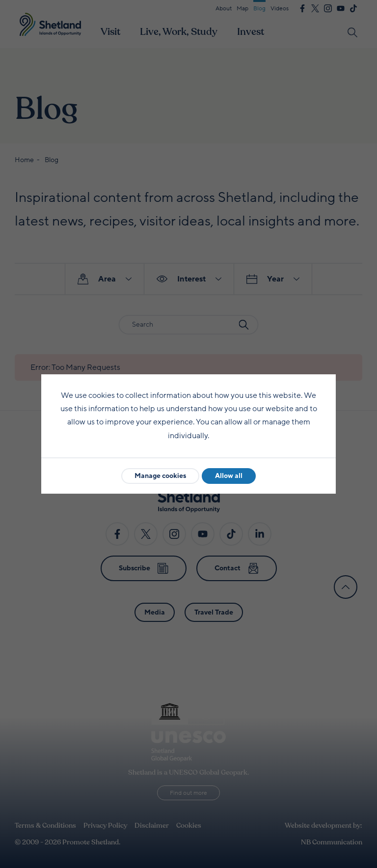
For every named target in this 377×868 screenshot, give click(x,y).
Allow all (229, 476)
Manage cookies (160, 476)
